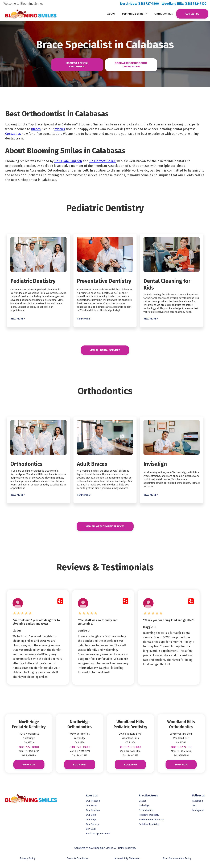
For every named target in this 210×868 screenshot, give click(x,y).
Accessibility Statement (127, 858)
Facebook (198, 801)
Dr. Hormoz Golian (102, 161)
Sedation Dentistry (149, 824)
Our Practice (93, 801)
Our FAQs (91, 820)
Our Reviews (93, 810)
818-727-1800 (29, 747)
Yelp (195, 806)
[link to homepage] (28, 14)
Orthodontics (164, 14)
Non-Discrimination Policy (177, 858)
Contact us (13, 134)
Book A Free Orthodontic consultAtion (131, 65)
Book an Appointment (98, 834)
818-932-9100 (130, 747)
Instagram (198, 810)
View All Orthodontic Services (105, 526)
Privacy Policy (28, 858)
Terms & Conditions (77, 858)
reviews (60, 129)
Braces (36, 129)
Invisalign (144, 806)
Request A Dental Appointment (77, 65)
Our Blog (91, 815)
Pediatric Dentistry (135, 14)
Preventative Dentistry (151, 820)
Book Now (29, 765)
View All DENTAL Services (105, 350)
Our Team (91, 806)
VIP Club (91, 829)
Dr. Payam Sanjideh (68, 161)
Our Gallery (92, 824)
